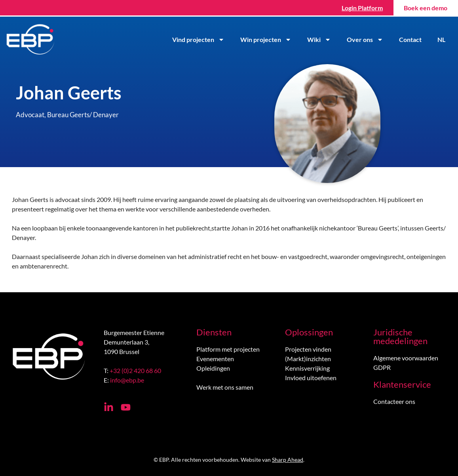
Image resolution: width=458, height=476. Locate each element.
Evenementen (215, 359)
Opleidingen (213, 368)
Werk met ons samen (225, 387)
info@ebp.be (127, 380)
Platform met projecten (228, 349)
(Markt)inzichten (308, 359)
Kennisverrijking (307, 368)
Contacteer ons (394, 401)
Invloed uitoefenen (311, 378)
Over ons (366, 40)
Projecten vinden (308, 349)
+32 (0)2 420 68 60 (135, 370)
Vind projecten (199, 40)
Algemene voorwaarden (406, 358)
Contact (411, 39)
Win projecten (267, 40)
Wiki (320, 40)
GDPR (382, 367)
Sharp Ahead (288, 460)
